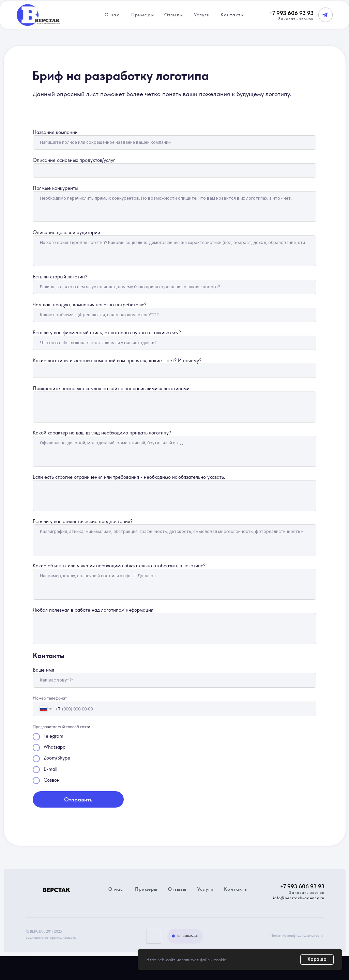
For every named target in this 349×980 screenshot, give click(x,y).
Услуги (202, 15)
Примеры (142, 15)
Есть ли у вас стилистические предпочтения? (83, 521)
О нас (112, 15)
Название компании (55, 132)
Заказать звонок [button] (296, 19)
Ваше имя (43, 670)
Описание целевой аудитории (66, 232)
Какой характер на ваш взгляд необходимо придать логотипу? (102, 433)
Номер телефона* (50, 698)
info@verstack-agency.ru (299, 898)
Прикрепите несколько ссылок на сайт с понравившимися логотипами (111, 388)
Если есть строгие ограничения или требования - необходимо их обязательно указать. (129, 477)
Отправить (78, 799)
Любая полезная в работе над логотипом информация (93, 610)
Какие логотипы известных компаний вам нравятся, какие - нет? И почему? (117, 361)
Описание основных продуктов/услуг (74, 160)
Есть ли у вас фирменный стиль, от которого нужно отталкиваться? (107, 333)
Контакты (232, 15)
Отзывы (173, 15)
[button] (185, 936)
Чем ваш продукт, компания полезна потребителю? (90, 305)
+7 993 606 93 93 (291, 13)
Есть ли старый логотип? (60, 277)
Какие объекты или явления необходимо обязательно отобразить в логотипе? (119, 566)
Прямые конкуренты (56, 188)
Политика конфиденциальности (297, 936)
